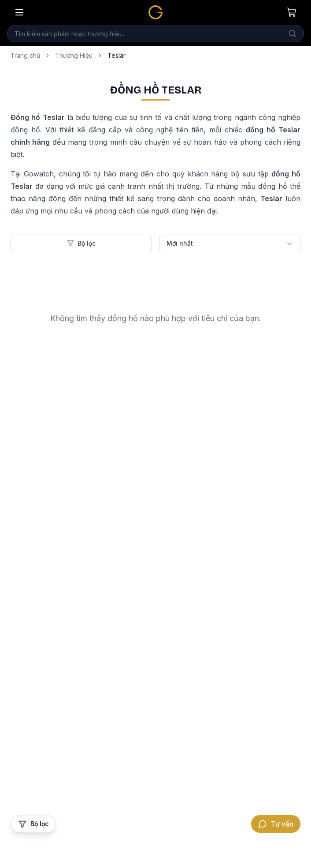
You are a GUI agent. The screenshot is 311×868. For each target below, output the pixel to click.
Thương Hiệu (74, 55)
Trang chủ (25, 55)
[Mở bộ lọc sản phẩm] (33, 824)
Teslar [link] (117, 55)
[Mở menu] (19, 12)
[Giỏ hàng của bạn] (292, 12)
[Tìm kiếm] (292, 34)
